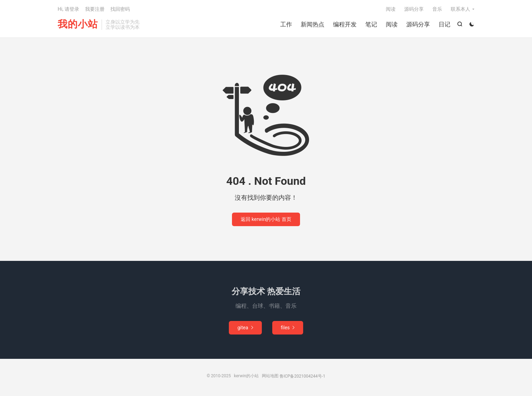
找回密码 (120, 9)
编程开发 (345, 24)
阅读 (392, 24)
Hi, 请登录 (68, 9)
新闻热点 (313, 24)
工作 (286, 24)
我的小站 (78, 24)
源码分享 (418, 24)
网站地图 (270, 376)
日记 (444, 24)
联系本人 (460, 9)
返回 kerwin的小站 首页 (266, 219)
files (288, 328)
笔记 (371, 24)
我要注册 (95, 9)
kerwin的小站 (246, 376)
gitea (245, 328)
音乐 (437, 9)
